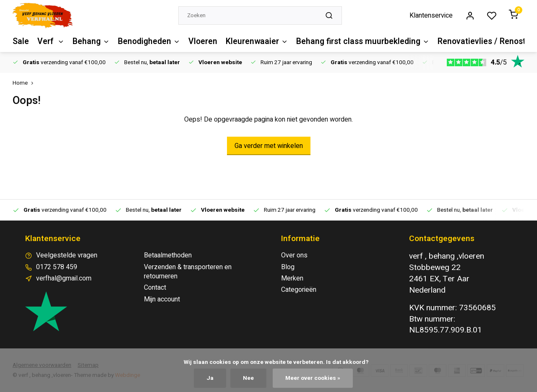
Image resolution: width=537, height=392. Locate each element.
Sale (21, 42)
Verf (50, 42)
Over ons (294, 255)
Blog (288, 267)
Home (25, 83)
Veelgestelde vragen (67, 255)
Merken (292, 278)
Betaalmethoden (168, 255)
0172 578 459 (57, 267)
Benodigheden (148, 42)
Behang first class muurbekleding (360, 42)
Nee (248, 378)
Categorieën (299, 290)
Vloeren (202, 42)
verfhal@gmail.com (64, 278)
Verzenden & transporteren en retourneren (188, 272)
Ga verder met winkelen (269, 146)
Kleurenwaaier (255, 42)
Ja (210, 378)
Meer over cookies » (313, 378)
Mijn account (162, 299)
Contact (155, 288)
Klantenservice (431, 16)
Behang (90, 42)
